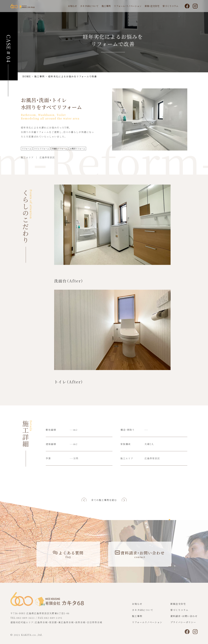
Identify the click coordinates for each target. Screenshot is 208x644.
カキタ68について (89, 6)
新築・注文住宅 (152, 6)
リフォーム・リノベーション (128, 6)
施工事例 (106, 6)
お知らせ (72, 6)
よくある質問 (68, 554)
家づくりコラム (170, 6)
